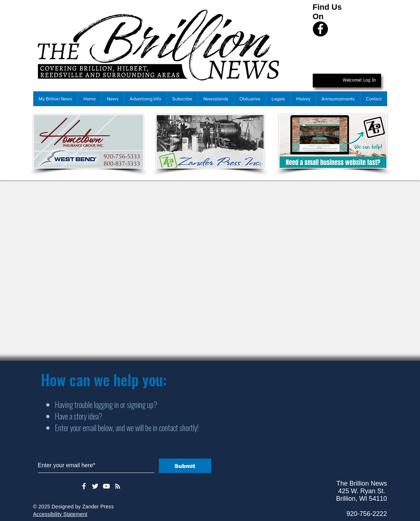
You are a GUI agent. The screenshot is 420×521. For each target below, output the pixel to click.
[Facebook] (320, 29)
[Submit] (185, 466)
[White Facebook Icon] (84, 486)
